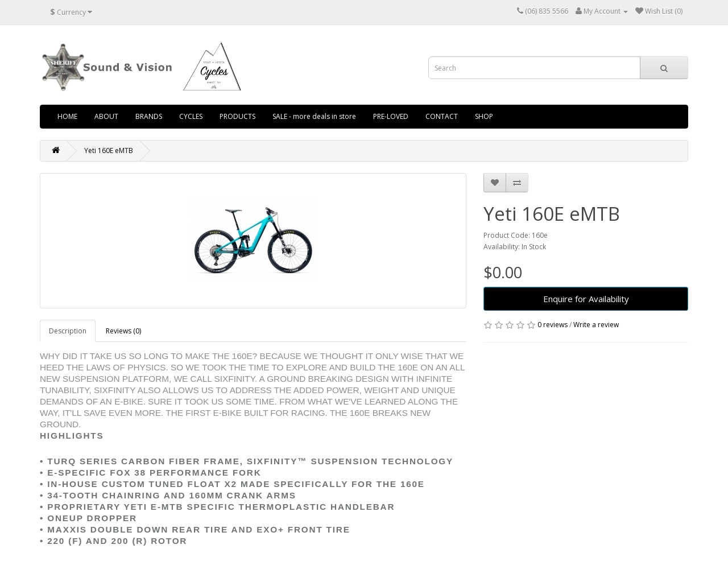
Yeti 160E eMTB (109, 150)
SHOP (484, 116)
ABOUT (106, 116)
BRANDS (149, 116)
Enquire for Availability (586, 299)
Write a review (596, 325)
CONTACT (442, 116)
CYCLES (191, 116)
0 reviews (553, 325)
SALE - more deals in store (314, 116)
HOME (67, 116)
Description (68, 331)
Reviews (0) (123, 331)
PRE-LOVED (391, 116)
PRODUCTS (237, 116)
